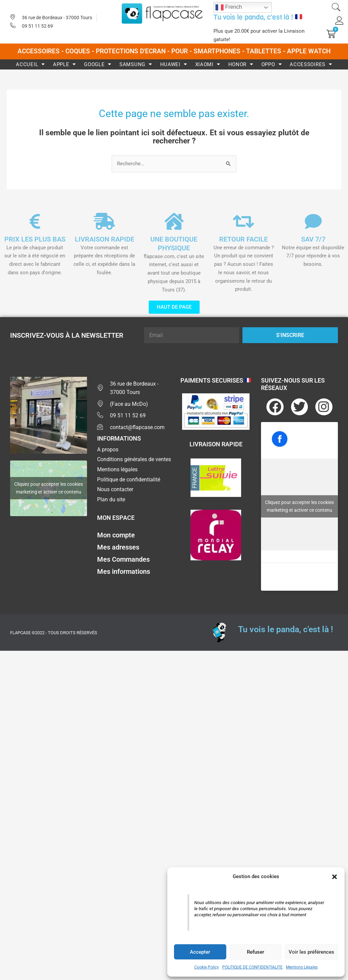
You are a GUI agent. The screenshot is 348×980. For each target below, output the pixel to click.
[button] (335, 877)
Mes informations (124, 572)
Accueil (30, 64)
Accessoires (311, 64)
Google (98, 64)
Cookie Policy (207, 967)
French (229, 7)
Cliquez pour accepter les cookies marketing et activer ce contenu (49, 488)
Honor (241, 64)
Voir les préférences (311, 952)
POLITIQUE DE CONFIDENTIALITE (252, 967)
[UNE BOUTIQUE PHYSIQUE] (174, 221)
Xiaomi (208, 64)
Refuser (255, 952)
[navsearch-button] (336, 8)
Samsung (136, 64)
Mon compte (116, 536)
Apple (64, 64)
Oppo (272, 64)
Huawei (174, 64)
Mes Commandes (123, 560)
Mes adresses (118, 548)
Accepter (200, 952)
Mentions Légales (302, 967)
